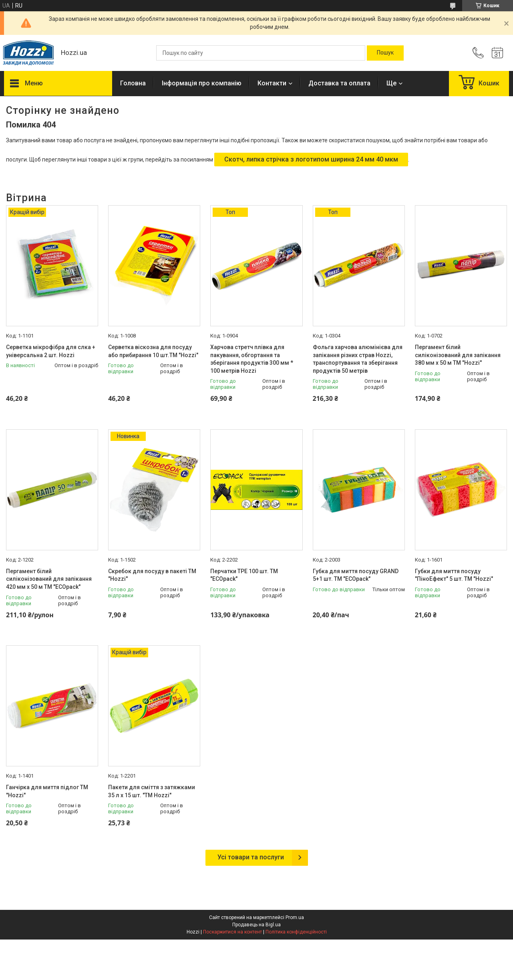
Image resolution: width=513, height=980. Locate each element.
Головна (133, 83)
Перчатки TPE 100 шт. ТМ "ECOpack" (244, 575)
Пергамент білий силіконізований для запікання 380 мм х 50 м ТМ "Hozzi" (458, 355)
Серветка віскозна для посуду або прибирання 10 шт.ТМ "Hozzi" (153, 351)
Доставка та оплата (339, 83)
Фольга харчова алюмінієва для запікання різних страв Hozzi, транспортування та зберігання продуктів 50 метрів (358, 359)
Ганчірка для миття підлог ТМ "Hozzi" (47, 791)
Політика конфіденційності (296, 932)
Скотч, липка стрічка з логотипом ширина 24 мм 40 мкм (311, 159)
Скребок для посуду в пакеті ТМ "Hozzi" (152, 575)
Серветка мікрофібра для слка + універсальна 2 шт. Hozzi (51, 351)
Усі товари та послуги (251, 857)
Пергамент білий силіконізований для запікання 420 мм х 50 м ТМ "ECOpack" (49, 579)
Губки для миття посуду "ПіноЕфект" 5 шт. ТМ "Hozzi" (454, 575)
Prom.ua (295, 917)
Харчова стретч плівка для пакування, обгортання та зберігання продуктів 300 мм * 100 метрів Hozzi (252, 359)
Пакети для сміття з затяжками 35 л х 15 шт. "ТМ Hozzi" (152, 791)
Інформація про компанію (202, 83)
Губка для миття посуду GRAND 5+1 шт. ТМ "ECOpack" (356, 575)
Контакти (272, 83)
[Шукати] (385, 53)
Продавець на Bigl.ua (256, 925)
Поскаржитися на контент (232, 932)
